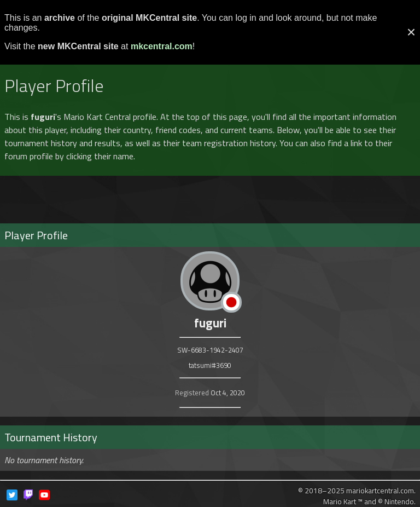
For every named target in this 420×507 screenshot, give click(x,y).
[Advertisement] (210, 195)
